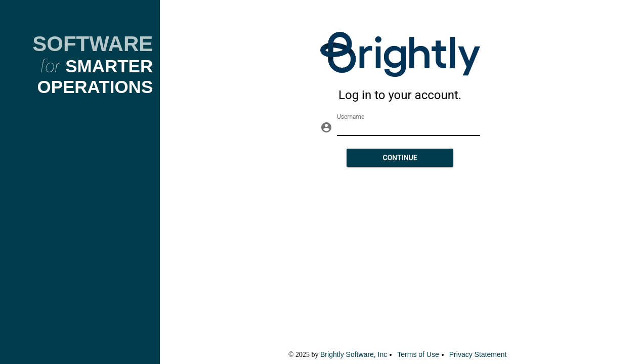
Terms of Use (418, 354)
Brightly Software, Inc (354, 354)
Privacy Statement (478, 354)
